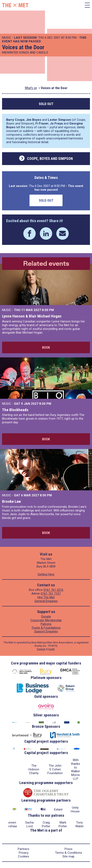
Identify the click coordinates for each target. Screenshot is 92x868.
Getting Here (46, 574)
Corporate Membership (46, 620)
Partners (24, 849)
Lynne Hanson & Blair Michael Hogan (32, 316)
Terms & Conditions (69, 853)
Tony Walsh (79, 824)
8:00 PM (48, 310)
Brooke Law (11, 501)
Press (68, 849)
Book (46, 347)
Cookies (24, 856)
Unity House (75, 809)
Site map (68, 856)
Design (41, 649)
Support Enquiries (46, 631)
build (51, 649)
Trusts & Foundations (46, 628)
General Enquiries (46, 601)
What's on (31, 88)
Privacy (24, 853)
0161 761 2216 (53, 590)
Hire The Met (46, 597)
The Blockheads (15, 410)
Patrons (46, 624)
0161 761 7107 (51, 594)
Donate (46, 617)
